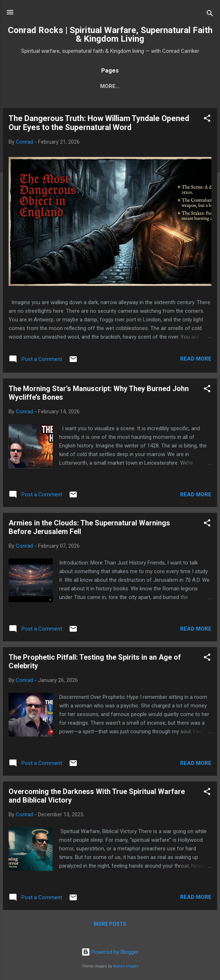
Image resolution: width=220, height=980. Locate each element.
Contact (145, 86)
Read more (196, 360)
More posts (110, 925)
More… (181, 86)
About (110, 86)
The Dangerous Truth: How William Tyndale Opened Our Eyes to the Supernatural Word (99, 124)
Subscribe (72, 86)
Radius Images (126, 966)
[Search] (210, 15)
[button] (207, 121)
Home (37, 86)
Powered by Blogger (110, 952)
